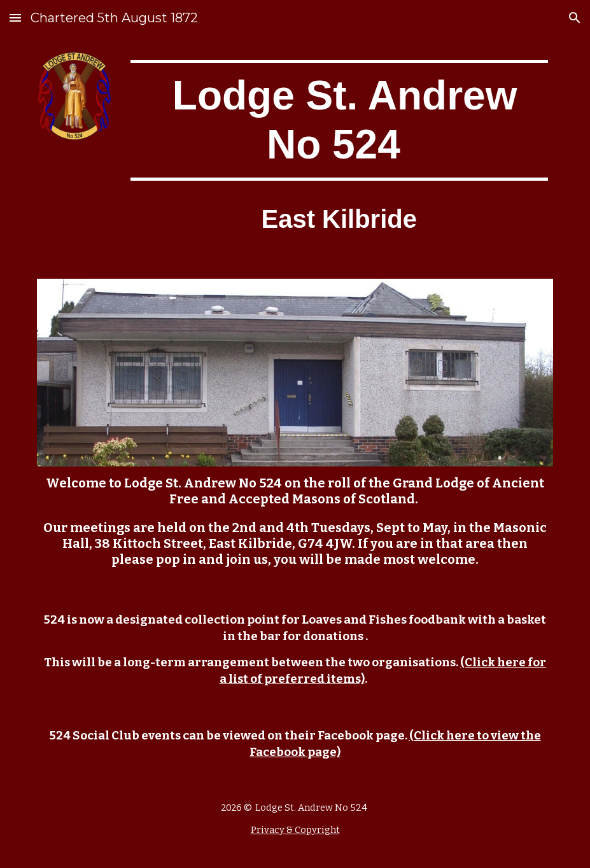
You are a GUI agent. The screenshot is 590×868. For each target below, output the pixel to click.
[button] (15, 17)
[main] (339, 120)
